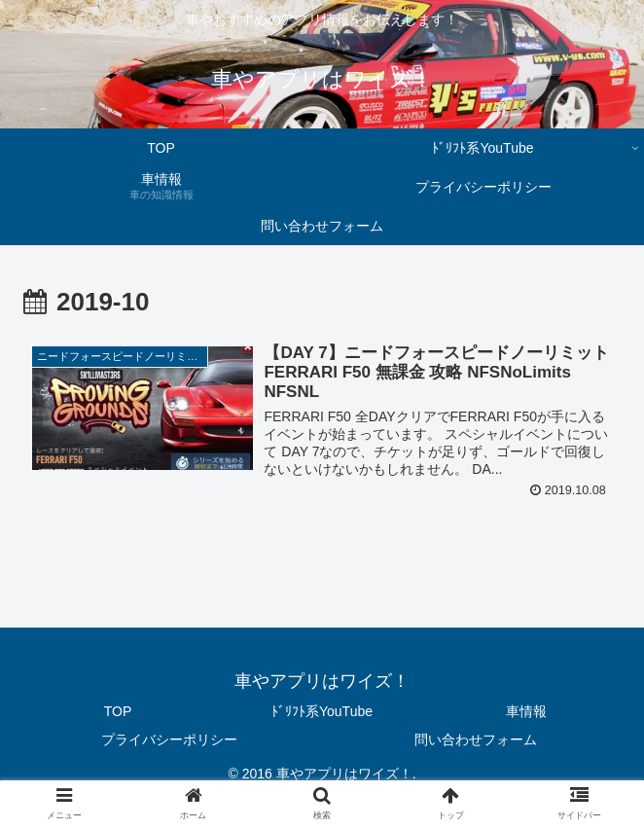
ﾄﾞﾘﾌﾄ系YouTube (322, 711)
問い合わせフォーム (476, 739)
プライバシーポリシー (169, 739)
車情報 (526, 711)
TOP (118, 711)
